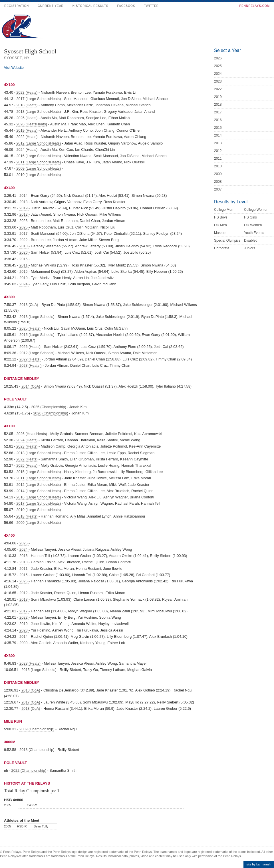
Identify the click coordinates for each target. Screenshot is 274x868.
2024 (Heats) (27, 150)
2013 (24, 202)
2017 (24, 233)
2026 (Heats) (30, 347)
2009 (24, 643)
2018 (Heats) (27, 105)
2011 (24, 265)
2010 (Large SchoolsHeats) (39, 175)
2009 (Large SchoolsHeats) (39, 168)
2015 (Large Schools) (37, 335)
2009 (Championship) (37, 729)
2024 (24, 284)
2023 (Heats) (27, 92)
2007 (218, 189)
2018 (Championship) (37, 750)
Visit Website (14, 68)
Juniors (250, 248)
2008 (218, 182)
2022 (24, 240)
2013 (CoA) (29, 305)
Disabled (251, 240)
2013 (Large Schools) (37, 317)
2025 (24, 227)
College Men (224, 210)
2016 (24, 259)
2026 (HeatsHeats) (32, 124)
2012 (24, 214)
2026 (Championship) (51, 413)
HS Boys (221, 217)
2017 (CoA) (31, 702)
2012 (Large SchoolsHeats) (39, 143)
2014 (24, 196)
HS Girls (250, 217)
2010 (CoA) (31, 690)
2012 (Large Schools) (37, 353)
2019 (24, 208)
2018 (24, 246)
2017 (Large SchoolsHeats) (39, 99)
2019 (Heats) (27, 130)
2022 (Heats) (27, 137)
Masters (220, 233)
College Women (256, 210)
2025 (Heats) (27, 118)
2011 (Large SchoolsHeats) (39, 162)
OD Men (220, 225)
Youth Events (254, 233)
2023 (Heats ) (31, 365)
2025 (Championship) (49, 407)
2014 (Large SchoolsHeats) (39, 491)
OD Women (253, 225)
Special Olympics (227, 240)
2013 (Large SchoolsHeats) (39, 112)
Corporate (222, 248)
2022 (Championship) (29, 770)
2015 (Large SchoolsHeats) (39, 472)
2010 (24, 278)
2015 (24, 271)
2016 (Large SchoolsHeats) (39, 156)
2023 (24, 221)
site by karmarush (259, 864)
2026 (24, 252)
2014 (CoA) (31, 386)
